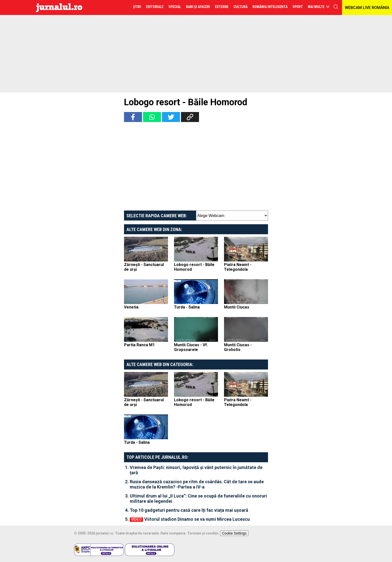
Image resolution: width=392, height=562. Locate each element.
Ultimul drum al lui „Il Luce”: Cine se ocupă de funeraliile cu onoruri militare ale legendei (198, 498)
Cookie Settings (234, 533)
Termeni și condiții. (203, 533)
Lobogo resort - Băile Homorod (194, 267)
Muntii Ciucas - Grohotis (238, 347)
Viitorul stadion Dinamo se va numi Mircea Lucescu (197, 519)
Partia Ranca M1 (139, 345)
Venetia (131, 307)
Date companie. (173, 533)
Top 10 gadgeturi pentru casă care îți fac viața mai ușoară (189, 510)
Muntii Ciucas (237, 307)
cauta (336, 7)
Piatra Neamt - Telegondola (238, 267)
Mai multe (316, 7)
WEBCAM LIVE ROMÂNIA (367, 8)
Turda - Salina (187, 307)
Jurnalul (59, 7)
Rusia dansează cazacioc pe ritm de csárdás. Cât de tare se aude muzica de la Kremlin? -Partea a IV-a (197, 484)
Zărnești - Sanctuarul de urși (144, 267)
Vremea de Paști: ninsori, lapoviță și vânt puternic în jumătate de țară (196, 470)
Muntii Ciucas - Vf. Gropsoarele (191, 347)
